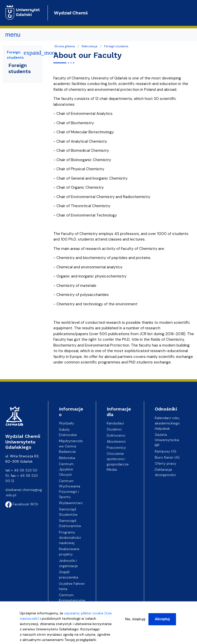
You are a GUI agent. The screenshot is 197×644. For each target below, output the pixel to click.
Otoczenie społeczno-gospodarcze (118, 459)
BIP (157, 445)
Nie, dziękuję (135, 619)
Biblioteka (67, 458)
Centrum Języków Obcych (66, 469)
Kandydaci (115, 423)
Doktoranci (116, 435)
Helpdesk (162, 428)
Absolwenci (116, 441)
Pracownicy (116, 447)
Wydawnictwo (71, 503)
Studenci (114, 429)
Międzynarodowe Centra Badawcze (71, 446)
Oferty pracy (166, 463)
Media (112, 469)
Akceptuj (162, 619)
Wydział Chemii (71, 13)
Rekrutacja (90, 46)
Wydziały (67, 423)
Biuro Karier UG (167, 457)
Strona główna (65, 46)
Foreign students (116, 46)
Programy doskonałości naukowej (70, 538)
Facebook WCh (22, 504)
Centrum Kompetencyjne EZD (72, 600)
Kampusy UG (166, 451)
